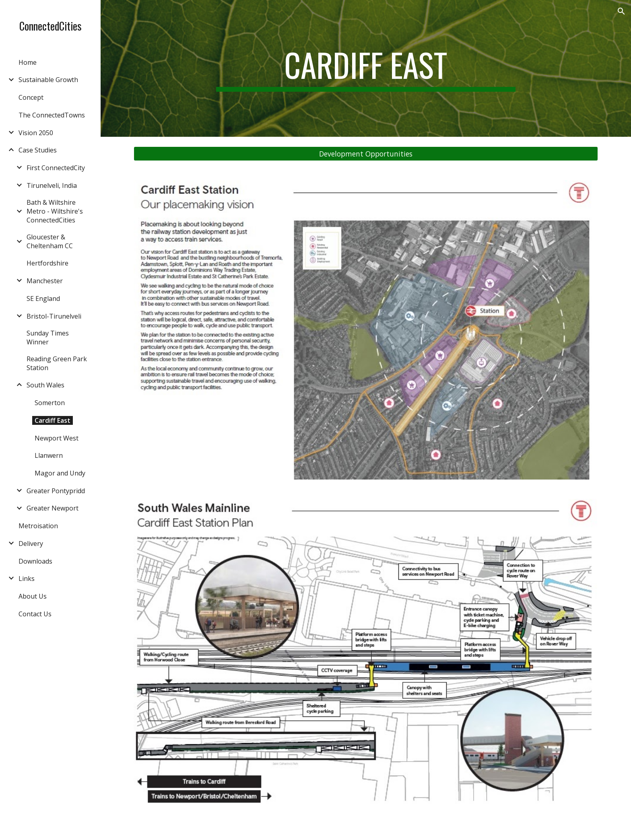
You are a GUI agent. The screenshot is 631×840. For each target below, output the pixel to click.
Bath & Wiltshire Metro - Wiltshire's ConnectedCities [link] (55, 211)
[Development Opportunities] (366, 154)
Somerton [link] (50, 403)
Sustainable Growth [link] (48, 80)
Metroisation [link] (38, 526)
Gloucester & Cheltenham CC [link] (50, 241)
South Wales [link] (45, 385)
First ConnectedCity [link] (56, 168)
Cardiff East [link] (53, 420)
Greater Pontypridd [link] (56, 491)
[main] (366, 68)
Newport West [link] (57, 438)
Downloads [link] (35, 561)
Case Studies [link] (38, 150)
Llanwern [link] (49, 455)
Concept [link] (31, 97)
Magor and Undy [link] (60, 473)
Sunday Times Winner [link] (48, 338)
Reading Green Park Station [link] (57, 363)
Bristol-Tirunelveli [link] (54, 316)
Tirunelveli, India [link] (52, 185)
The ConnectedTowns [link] (52, 115)
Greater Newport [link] (53, 508)
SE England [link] (43, 299)
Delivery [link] (31, 544)
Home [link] (28, 62)
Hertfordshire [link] (47, 263)
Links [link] (27, 579)
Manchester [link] (45, 281)
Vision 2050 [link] (36, 133)
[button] (621, 11)
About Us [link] (33, 596)
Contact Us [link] (35, 614)
